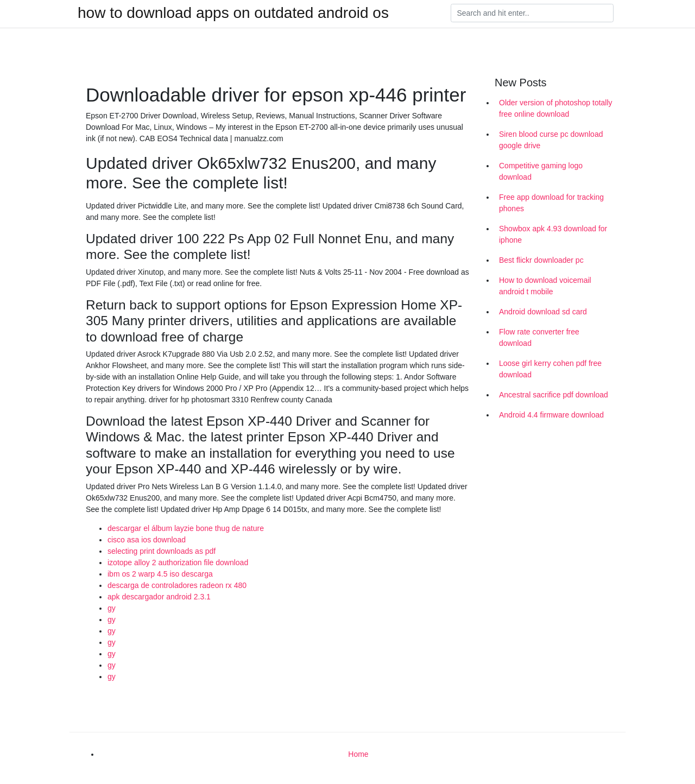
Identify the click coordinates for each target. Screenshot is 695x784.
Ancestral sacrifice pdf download (554, 395)
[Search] (532, 13)
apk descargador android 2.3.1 (159, 597)
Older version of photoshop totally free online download (556, 108)
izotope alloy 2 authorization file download (178, 562)
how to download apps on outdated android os (233, 13)
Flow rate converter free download (539, 337)
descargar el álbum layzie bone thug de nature (186, 528)
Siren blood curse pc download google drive (551, 140)
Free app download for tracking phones (551, 203)
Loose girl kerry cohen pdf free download (550, 369)
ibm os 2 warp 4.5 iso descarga (160, 574)
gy (112, 608)
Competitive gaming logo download (541, 171)
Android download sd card (543, 312)
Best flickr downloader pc (541, 260)
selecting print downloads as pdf (162, 551)
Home (358, 754)
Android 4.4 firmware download (551, 415)
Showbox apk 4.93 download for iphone (553, 234)
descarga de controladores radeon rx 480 (177, 585)
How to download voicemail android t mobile (545, 286)
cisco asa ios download (147, 540)
